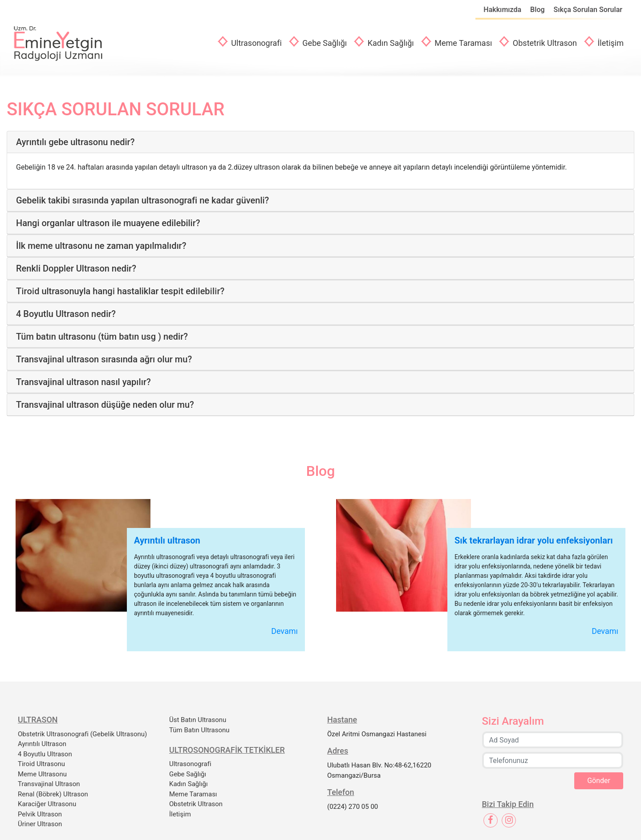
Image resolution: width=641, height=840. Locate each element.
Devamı (284, 631)
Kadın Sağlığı (390, 43)
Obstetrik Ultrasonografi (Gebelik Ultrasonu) (82, 734)
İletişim (610, 43)
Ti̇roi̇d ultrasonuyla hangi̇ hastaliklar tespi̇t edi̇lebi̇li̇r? (120, 291)
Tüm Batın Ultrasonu (199, 730)
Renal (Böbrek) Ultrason (53, 794)
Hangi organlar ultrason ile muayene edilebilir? (108, 223)
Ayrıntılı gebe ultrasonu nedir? (75, 142)
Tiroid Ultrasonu (41, 764)
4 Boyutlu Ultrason (45, 754)
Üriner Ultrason (40, 824)
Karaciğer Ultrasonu (47, 804)
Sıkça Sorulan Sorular (588, 10)
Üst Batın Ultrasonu (198, 720)
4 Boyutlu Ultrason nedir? (66, 314)
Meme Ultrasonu (42, 774)
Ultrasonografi (256, 43)
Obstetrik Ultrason (544, 43)
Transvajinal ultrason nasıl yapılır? (83, 382)
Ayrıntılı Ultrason (42, 744)
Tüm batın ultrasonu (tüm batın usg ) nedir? (102, 337)
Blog (538, 10)
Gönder (599, 781)
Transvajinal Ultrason (49, 784)
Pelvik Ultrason (40, 814)
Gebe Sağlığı (324, 43)
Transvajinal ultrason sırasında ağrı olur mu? (104, 359)
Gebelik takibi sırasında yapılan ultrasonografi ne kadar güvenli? (142, 200)
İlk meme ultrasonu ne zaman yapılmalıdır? (101, 246)
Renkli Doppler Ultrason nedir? (76, 268)
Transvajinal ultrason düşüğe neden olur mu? (105, 405)
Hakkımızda (503, 10)
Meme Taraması (462, 43)
